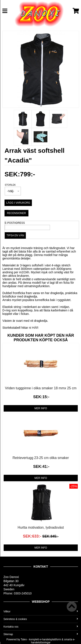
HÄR (35, 328)
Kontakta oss (41, 627)
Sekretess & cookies (41, 619)
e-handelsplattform (50, 639)
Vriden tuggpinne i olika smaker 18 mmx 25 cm (41, 388)
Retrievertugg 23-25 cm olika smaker (41, 458)
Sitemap (41, 634)
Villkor (41, 612)
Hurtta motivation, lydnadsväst (41, 527)
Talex (24, 639)
